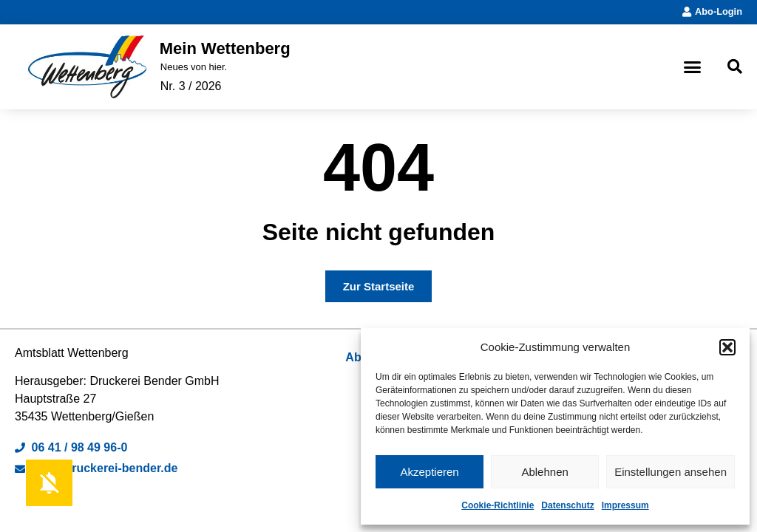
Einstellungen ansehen (671, 472)
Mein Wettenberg (225, 48)
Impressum (625, 505)
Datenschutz (567, 505)
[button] (727, 347)
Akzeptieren (429, 472)
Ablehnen (544, 472)
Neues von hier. (194, 67)
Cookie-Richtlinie (498, 505)
